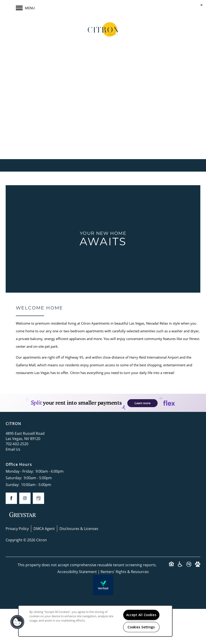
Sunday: (12, 485)
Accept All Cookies (141, 615)
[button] (17, 622)
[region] (95, 621)
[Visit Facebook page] (94, 116)
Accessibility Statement (77, 572)
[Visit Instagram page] (112, 116)
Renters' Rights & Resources (125, 572)
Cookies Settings (141, 627)
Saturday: (14, 478)
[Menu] (25, 8)
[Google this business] (103, 116)
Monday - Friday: (20, 471)
